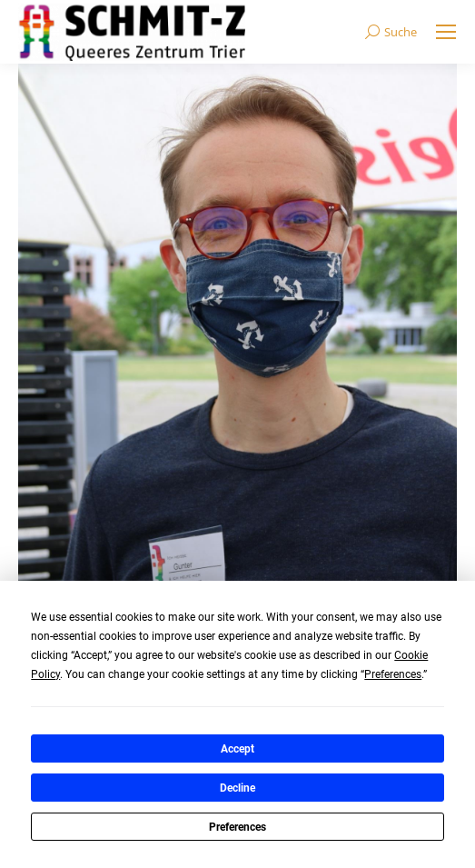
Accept (237, 749)
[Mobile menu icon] (446, 32)
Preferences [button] (393, 674)
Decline (237, 788)
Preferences (237, 827)
